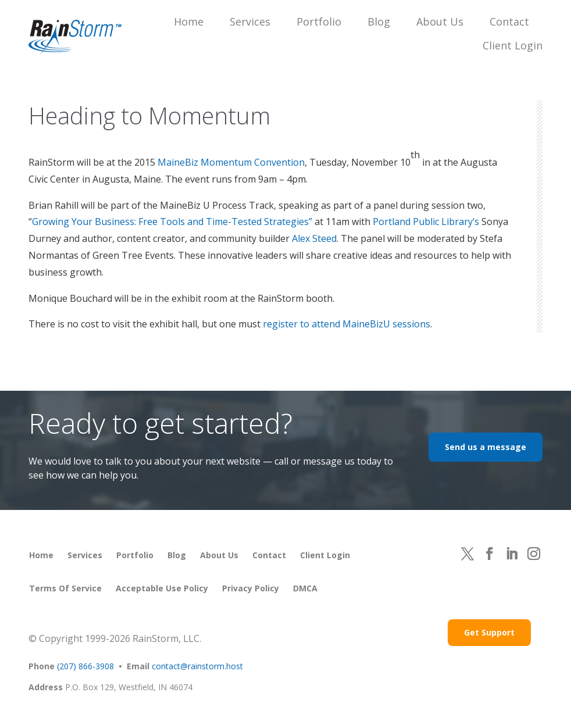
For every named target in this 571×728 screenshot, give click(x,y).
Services (250, 22)
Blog (379, 22)
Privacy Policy (251, 588)
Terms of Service (65, 588)
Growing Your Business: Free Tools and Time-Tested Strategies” (172, 222)
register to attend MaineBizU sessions (347, 324)
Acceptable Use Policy (162, 588)
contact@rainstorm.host (197, 666)
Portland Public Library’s (426, 222)
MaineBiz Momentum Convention (231, 162)
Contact (509, 22)
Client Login (513, 45)
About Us (440, 22)
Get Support (489, 632)
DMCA (305, 588)
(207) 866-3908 (85, 666)
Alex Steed (314, 238)
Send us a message (486, 447)
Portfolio (319, 22)
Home (189, 22)
